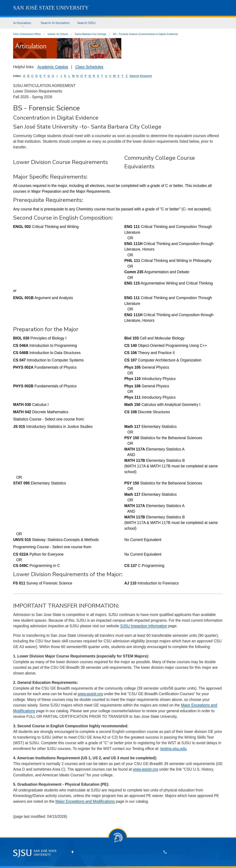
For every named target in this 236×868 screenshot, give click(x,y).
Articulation (22, 23)
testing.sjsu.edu (173, 749)
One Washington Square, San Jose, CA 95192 (116, 852)
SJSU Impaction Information (144, 626)
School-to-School (58, 34)
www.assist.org (90, 694)
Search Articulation (55, 23)
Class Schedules (89, 67)
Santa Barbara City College (90, 34)
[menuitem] (23, 23)
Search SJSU (86, 23)
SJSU (51, 8)
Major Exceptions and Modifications (85, 801)
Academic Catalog (53, 67)
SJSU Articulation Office (27, 34)
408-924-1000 (182, 852)
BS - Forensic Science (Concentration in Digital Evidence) (145, 34)
